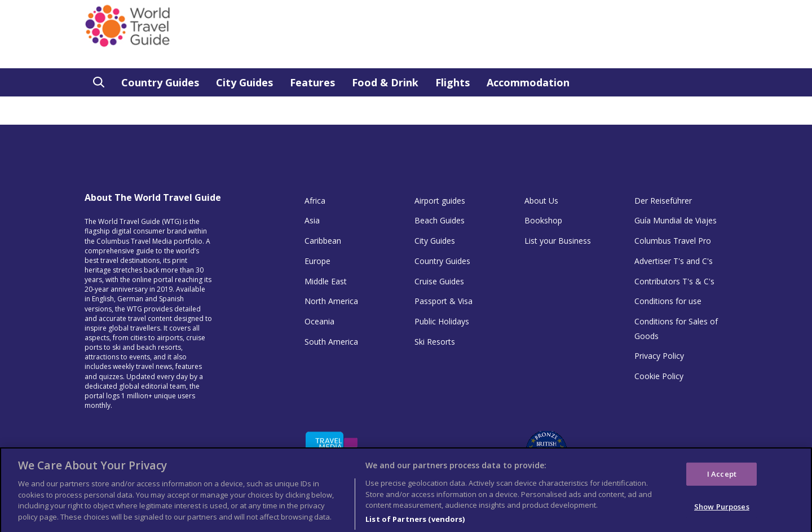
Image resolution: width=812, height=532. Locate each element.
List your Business (558, 241)
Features (312, 82)
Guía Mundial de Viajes (676, 220)
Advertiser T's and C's (674, 261)
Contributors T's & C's (674, 281)
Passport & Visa (443, 301)
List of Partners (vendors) (415, 522)
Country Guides (160, 82)
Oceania (319, 321)
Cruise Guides (439, 281)
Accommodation (528, 82)
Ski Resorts (435, 342)
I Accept (722, 477)
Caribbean (323, 241)
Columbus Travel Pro (673, 241)
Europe (317, 261)
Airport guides (440, 201)
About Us (541, 201)
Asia (312, 220)
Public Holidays (442, 321)
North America (331, 301)
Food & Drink (385, 82)
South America (331, 342)
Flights (453, 82)
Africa (315, 201)
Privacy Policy (659, 356)
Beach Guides (440, 220)
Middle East (326, 281)
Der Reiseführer (663, 201)
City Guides (244, 82)
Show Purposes (722, 510)
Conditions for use (668, 301)
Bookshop (543, 220)
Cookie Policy (659, 376)
